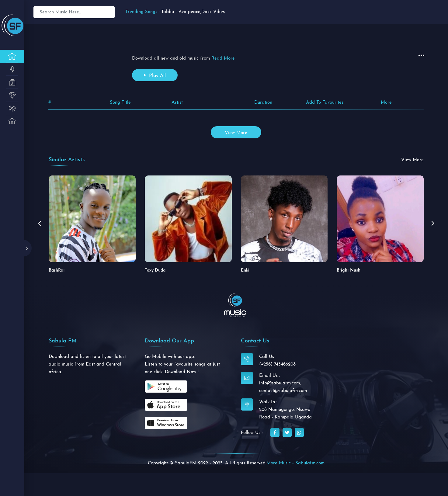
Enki (245, 271)
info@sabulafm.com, (280, 383)
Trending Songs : (142, 12)
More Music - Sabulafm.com (295, 463)
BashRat (57, 271)
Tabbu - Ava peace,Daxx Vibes (193, 12)
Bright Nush (349, 271)
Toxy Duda (155, 271)
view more (236, 133)
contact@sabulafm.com (283, 391)
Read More (223, 59)
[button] (433, 224)
